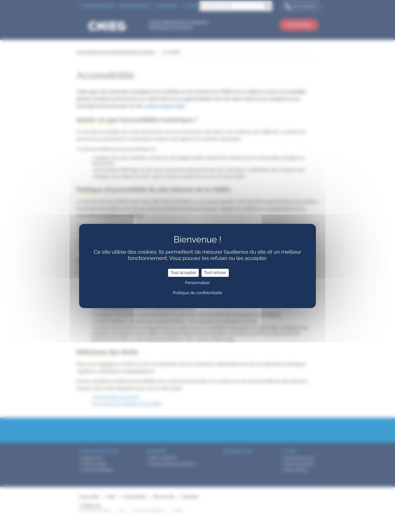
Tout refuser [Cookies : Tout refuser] (215, 273)
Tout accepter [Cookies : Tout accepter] (183, 273)
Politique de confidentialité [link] (197, 293)
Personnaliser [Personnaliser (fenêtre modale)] (197, 283)
